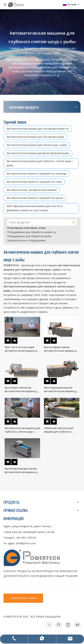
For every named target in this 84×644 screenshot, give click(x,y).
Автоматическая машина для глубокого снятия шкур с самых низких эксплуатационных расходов (22, 430)
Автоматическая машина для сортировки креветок (38, 129)
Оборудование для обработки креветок (32, 232)
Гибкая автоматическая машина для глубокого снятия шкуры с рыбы (59, 430)
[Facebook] (59, 625)
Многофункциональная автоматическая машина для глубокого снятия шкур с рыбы (62, 389)
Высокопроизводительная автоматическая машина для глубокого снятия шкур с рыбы (22, 470)
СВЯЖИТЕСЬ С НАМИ (23, 598)
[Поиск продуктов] (39, 222)
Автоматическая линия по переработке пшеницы (37, 174)
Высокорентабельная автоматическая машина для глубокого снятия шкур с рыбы (22, 389)
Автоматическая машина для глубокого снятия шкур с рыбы (40, 163)
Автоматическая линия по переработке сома (34, 182)
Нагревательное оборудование (26, 240)
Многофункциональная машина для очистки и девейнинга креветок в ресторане (35, 208)
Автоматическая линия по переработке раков (35, 198)
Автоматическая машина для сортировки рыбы (35, 137)
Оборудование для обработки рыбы (29, 236)
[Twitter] (49, 625)
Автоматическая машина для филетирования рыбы (38, 153)
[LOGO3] (42, 558)
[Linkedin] (68, 625)
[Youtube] (77, 625)
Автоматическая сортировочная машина (32, 190)
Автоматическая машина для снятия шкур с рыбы (37, 145)
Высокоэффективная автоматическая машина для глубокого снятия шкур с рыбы (62, 349)
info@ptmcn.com (26, 543)
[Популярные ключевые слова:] (73, 222)
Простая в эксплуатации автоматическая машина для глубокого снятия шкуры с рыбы (22, 349)
